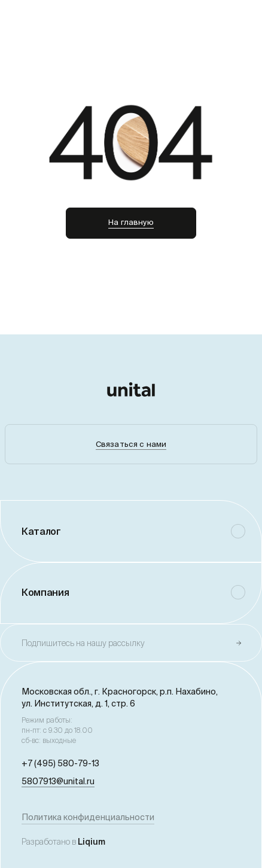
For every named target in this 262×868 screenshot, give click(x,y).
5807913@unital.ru (58, 781)
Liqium (92, 842)
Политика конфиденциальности (88, 817)
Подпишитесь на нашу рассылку (83, 643)
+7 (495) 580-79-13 (60, 763)
